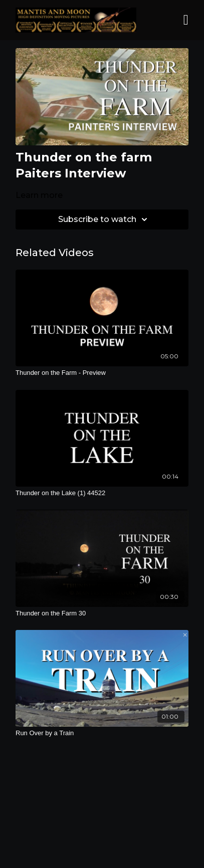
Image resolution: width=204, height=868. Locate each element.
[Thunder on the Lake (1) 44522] (102, 493)
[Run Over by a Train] (102, 733)
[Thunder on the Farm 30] (102, 613)
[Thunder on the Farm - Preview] (102, 373)
